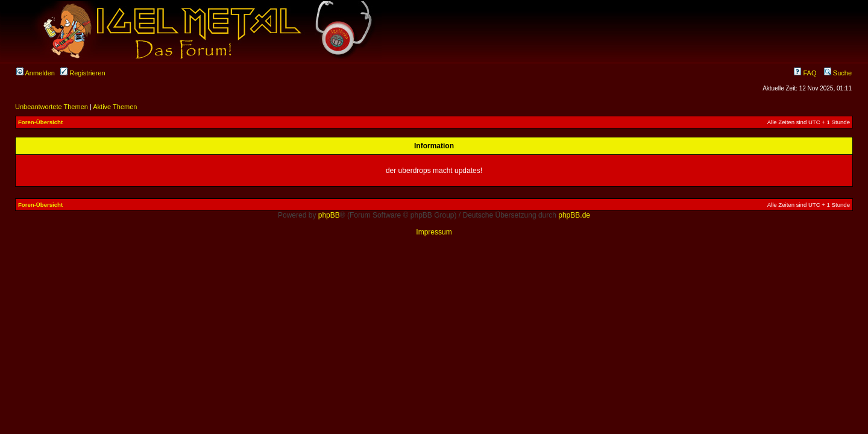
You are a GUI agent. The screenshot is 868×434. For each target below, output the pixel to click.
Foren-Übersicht (40, 122)
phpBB (329, 215)
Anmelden (36, 73)
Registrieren (83, 73)
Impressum (434, 232)
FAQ (805, 73)
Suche (838, 73)
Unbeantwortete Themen (52, 107)
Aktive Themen (115, 107)
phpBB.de (574, 215)
